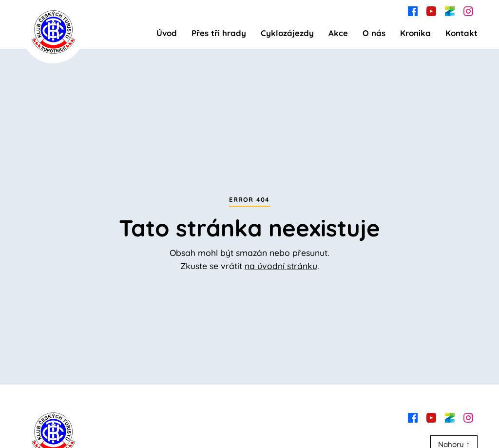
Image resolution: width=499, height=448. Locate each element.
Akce (338, 33)
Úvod (167, 33)
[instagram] (468, 10)
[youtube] (431, 10)
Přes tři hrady (219, 33)
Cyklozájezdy (287, 33)
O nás (374, 33)
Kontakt (461, 33)
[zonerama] (450, 10)
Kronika (415, 33)
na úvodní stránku (281, 266)
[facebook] (413, 10)
